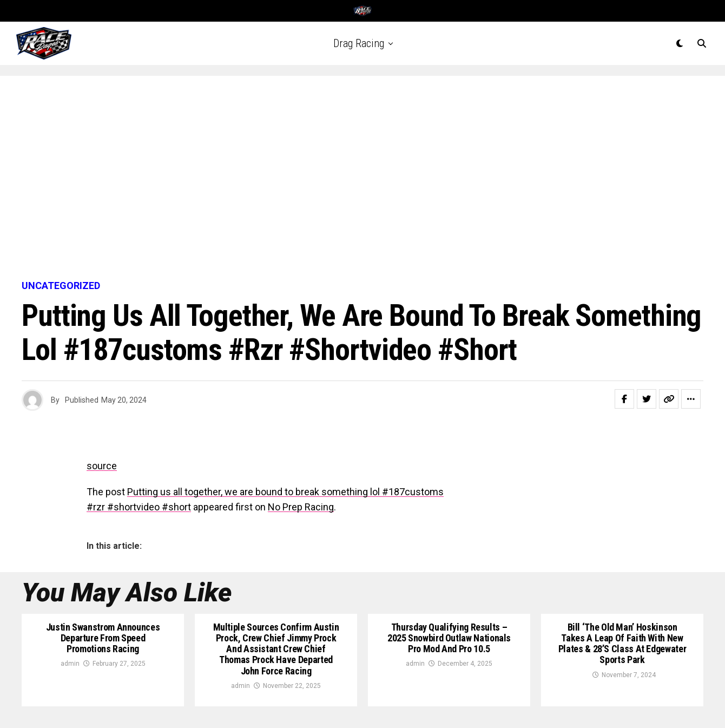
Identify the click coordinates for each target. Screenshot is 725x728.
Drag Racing (359, 43)
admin (70, 664)
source (102, 466)
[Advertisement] (362, 179)
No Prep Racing (301, 507)
